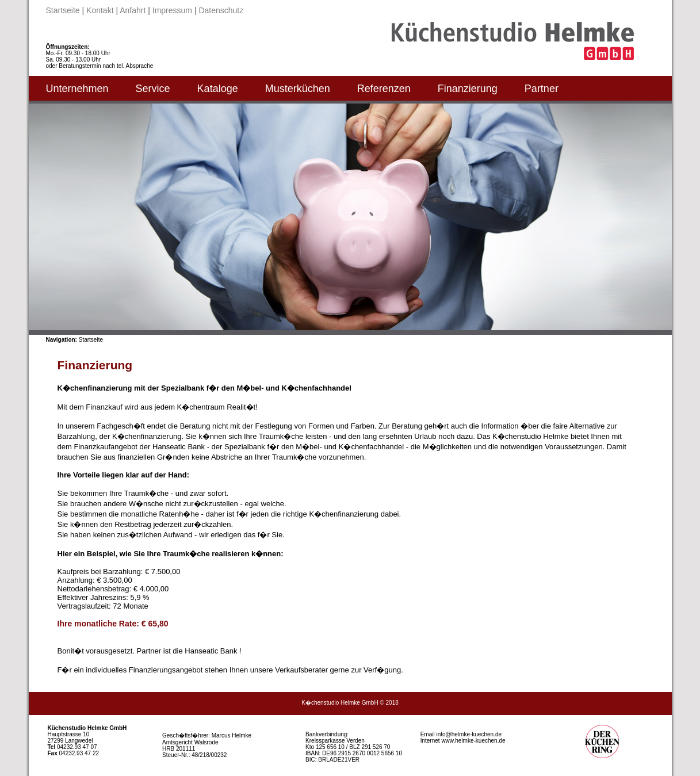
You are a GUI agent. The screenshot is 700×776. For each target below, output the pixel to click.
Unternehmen (77, 89)
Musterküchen (298, 89)
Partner (542, 89)
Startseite (63, 10)
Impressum (172, 10)
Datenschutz (221, 10)
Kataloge (218, 89)
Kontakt (100, 10)
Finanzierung (468, 89)
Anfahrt (133, 10)
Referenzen (384, 89)
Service (153, 89)
